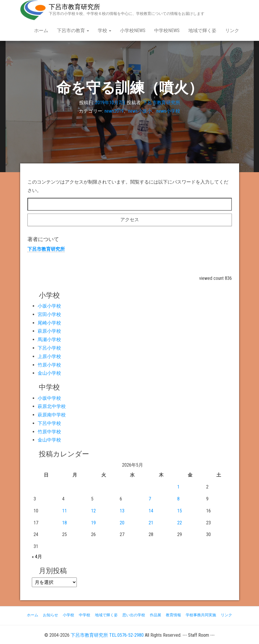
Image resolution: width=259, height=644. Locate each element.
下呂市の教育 (73, 30)
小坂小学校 (49, 306)
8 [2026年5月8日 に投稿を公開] (178, 499)
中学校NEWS (167, 30)
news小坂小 (140, 111)
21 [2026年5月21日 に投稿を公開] (151, 523)
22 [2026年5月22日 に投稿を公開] (180, 523)
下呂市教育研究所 (74, 7)
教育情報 (173, 615)
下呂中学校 (49, 423)
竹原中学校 (49, 432)
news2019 (114, 111)
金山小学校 (49, 373)
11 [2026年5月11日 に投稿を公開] (65, 511)
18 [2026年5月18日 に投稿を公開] (65, 523)
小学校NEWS (133, 30)
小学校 (68, 615)
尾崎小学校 (49, 323)
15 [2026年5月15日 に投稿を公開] (180, 511)
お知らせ (51, 615)
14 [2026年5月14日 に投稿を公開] (151, 511)
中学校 (85, 615)
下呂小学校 (49, 348)
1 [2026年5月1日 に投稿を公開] (178, 487)
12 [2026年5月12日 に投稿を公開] (93, 511)
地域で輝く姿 (202, 30)
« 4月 (37, 557)
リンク (232, 30)
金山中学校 (49, 440)
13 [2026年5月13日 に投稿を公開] (122, 511)
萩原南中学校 (52, 415)
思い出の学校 (134, 615)
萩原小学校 (49, 331)
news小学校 (168, 111)
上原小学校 (49, 356)
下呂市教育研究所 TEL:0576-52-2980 (107, 635)
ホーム (41, 30)
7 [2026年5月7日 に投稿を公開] (150, 499)
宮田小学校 (49, 314)
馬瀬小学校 (49, 340)
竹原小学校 (49, 365)
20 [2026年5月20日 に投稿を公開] (122, 523)
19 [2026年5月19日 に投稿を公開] (93, 523)
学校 (105, 30)
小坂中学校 (49, 398)
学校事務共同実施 (201, 615)
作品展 (155, 615)
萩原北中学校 (52, 406)
